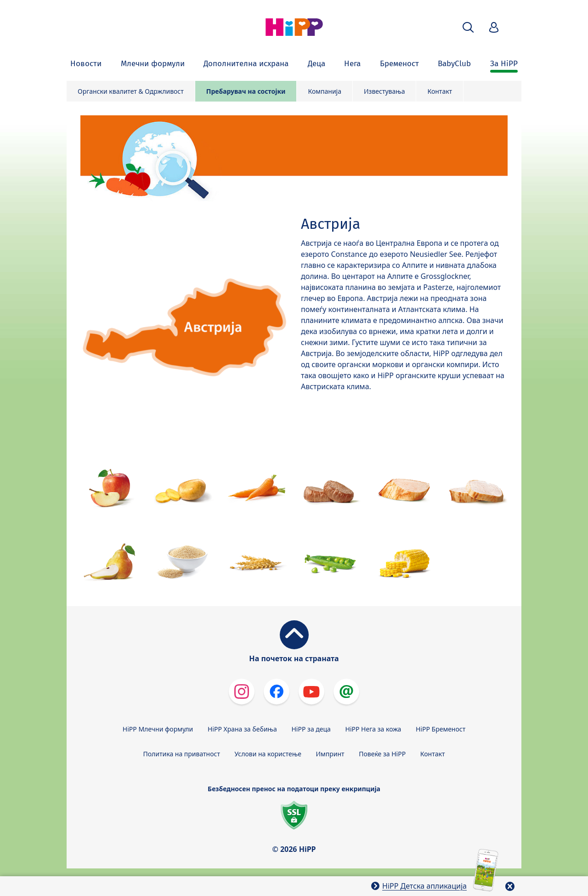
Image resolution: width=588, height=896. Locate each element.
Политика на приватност (182, 754)
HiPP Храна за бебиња (242, 729)
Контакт (440, 91)
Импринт (330, 754)
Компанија (325, 91)
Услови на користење (268, 754)
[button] (468, 27)
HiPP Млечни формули (158, 729)
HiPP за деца (311, 729)
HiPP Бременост (441, 729)
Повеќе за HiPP (382, 754)
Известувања (384, 91)
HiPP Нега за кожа (373, 729)
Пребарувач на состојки (246, 91)
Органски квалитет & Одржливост (131, 91)
